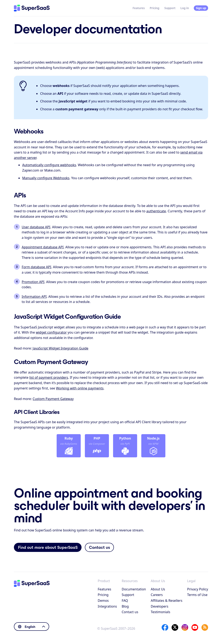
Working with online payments (80, 388)
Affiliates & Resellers (167, 601)
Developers (160, 606)
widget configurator (51, 332)
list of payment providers (49, 377)
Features (139, 8)
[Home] (32, 8)
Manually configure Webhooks (46, 178)
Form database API (37, 267)
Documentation (134, 589)
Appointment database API (43, 247)
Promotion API (33, 282)
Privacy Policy (198, 589)
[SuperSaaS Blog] (205, 627)
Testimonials (161, 612)
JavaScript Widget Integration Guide (60, 348)
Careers (157, 595)
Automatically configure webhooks (49, 165)
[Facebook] (165, 627)
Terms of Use (197, 595)
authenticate (156, 211)
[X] (175, 627)
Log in (185, 8)
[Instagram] (185, 627)
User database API (36, 227)
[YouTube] (195, 627)
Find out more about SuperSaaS (48, 547)
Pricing (154, 8)
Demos (103, 601)
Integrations (107, 606)
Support (170, 8)
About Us (158, 589)
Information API (34, 297)
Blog (125, 606)
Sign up (201, 8)
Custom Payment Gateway (53, 399)
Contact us (99, 547)
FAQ (125, 601)
